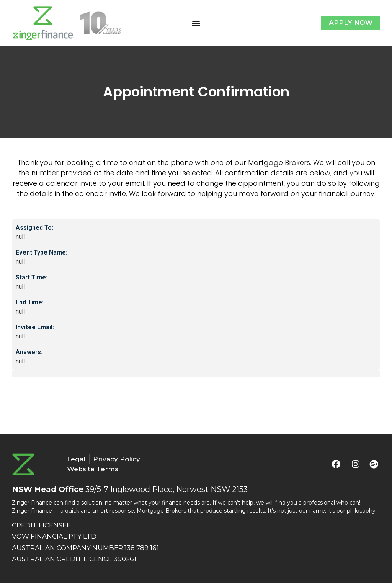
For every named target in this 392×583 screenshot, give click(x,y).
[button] (196, 23)
